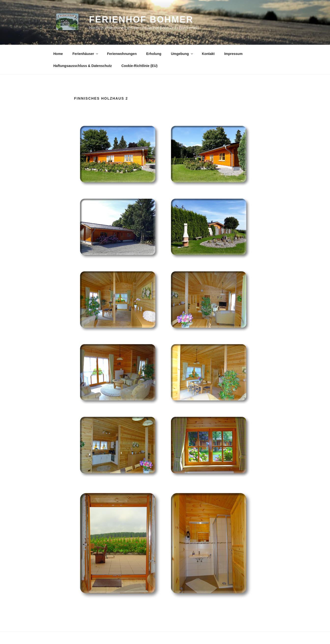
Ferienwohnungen (122, 54)
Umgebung (182, 54)
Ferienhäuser (86, 54)
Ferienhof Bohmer (141, 20)
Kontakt (208, 54)
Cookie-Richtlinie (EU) (139, 66)
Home (58, 54)
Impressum (233, 54)
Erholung (154, 54)
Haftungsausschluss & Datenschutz (83, 66)
